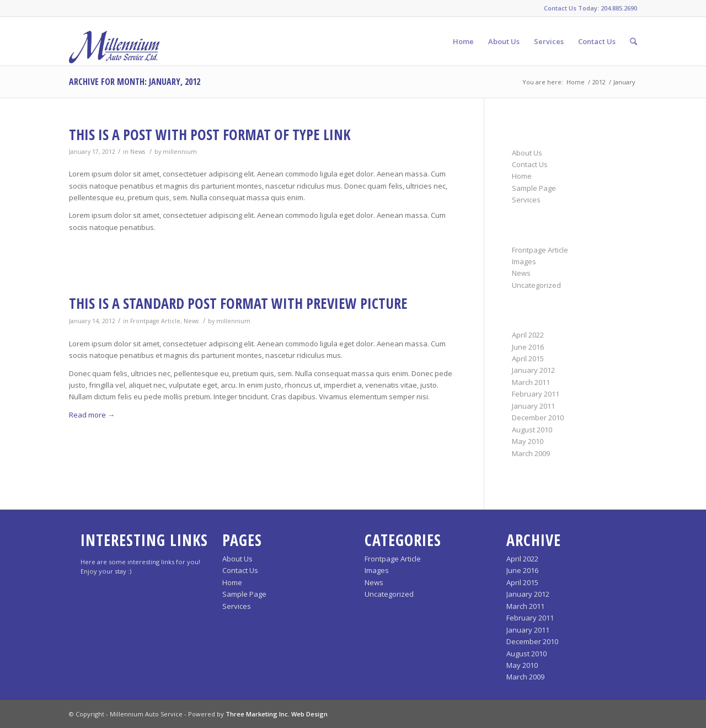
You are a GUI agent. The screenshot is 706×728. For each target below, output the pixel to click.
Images (524, 261)
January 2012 (533, 370)
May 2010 (528, 441)
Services (526, 200)
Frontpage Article (155, 321)
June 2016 (528, 347)
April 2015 (528, 358)
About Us (527, 153)
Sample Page (534, 188)
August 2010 (532, 430)
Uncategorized (536, 285)
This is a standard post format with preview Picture (238, 303)
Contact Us (530, 164)
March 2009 (531, 453)
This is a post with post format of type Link (210, 135)
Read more (92, 415)
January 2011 (533, 406)
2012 (599, 82)
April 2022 (528, 335)
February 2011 (536, 394)
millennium (180, 152)
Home (576, 82)
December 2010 (538, 417)
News (138, 152)
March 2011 (531, 382)
